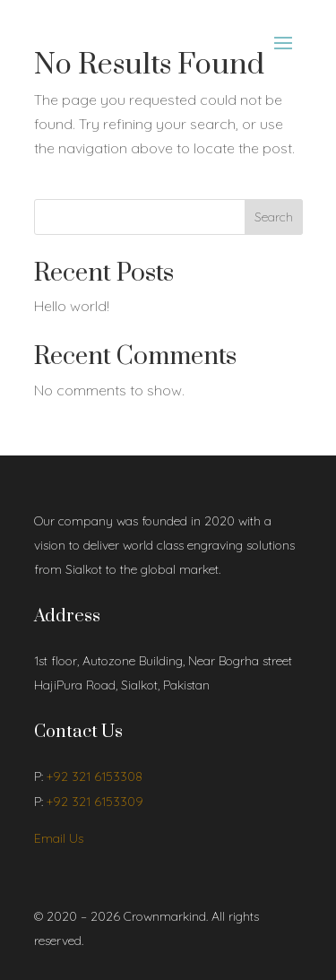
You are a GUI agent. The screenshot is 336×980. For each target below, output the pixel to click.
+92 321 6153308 (95, 776)
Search (274, 217)
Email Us (59, 838)
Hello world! (72, 306)
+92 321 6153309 (95, 802)
